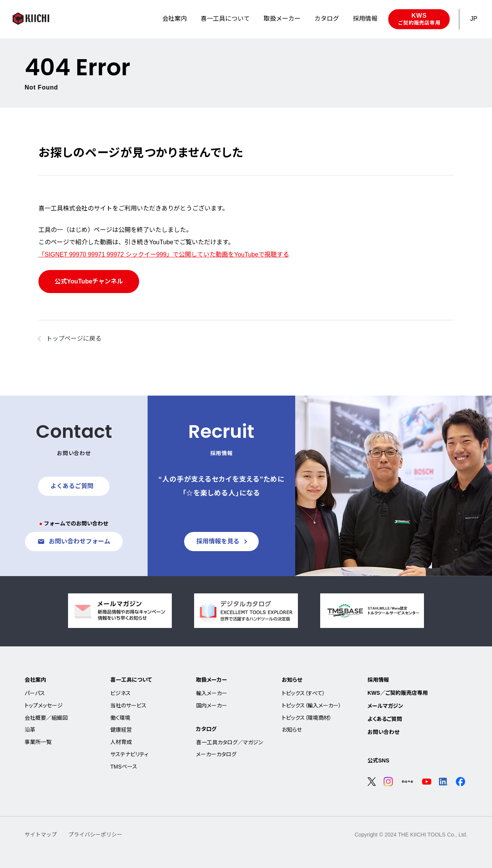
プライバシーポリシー (95, 835)
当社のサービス (128, 706)
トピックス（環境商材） (307, 718)
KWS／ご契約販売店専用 (398, 693)
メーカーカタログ (216, 754)
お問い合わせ (383, 732)
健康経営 (121, 730)
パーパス (35, 693)
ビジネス (121, 693)
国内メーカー (212, 706)
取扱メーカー (212, 680)
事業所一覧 (38, 742)
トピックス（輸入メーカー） (312, 706)
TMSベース (124, 767)
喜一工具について (131, 680)
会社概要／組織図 (46, 718)
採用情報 (378, 680)
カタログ (206, 729)
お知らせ (292, 680)
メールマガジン (385, 706)
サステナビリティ (129, 754)
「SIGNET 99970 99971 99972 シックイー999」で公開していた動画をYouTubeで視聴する (164, 254)
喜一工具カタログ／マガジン (229, 742)
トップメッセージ (44, 706)
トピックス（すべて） (303, 693)
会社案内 (35, 680)
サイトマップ (41, 835)
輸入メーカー (212, 693)
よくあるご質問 (385, 719)
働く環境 (120, 718)
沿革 (30, 730)
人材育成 (121, 742)
